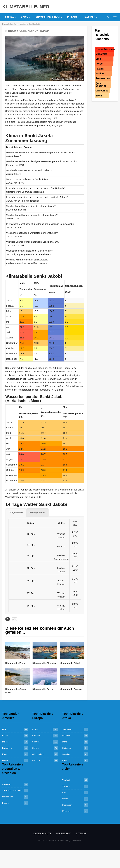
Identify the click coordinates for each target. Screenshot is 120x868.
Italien (35, 729)
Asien (25, 17)
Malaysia (66, 811)
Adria (14, 619)
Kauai (5, 754)
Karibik (90, 17)
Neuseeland (8, 797)
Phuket (65, 799)
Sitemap (81, 834)
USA (4, 729)
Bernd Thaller (78, 79)
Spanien (36, 742)
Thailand (66, 780)
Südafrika (67, 748)
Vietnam (66, 786)
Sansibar (66, 754)
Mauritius (66, 736)
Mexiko (5, 742)
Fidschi (5, 803)
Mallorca (36, 760)
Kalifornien (7, 748)
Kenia (65, 760)
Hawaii (5, 760)
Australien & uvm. (48, 17)
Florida (5, 736)
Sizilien (35, 748)
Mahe (65, 742)
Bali (64, 793)
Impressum (64, 834)
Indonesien (67, 805)
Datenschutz (42, 834)
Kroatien (36, 736)
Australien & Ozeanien (12, 791)
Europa (72, 17)
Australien (7, 784)
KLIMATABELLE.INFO (26, 7)
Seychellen (67, 729)
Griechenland (38, 754)
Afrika (9, 17)
